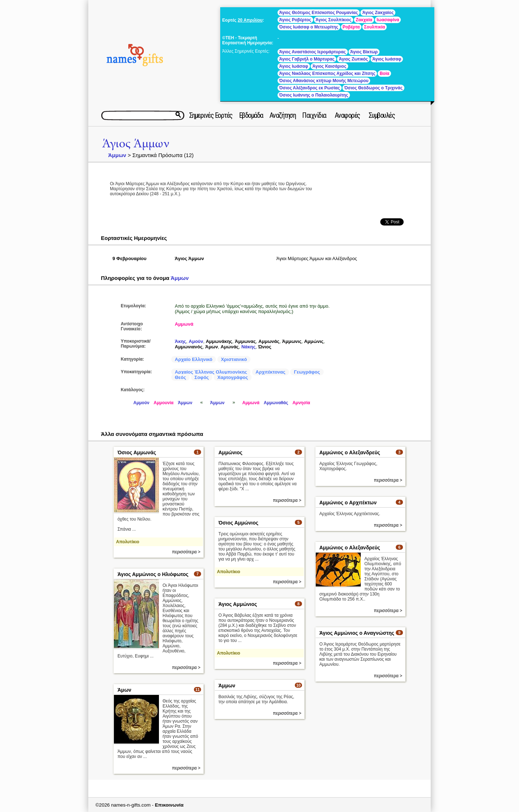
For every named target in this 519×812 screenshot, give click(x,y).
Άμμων (117, 155)
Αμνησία (301, 403)
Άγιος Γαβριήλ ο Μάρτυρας (307, 59)
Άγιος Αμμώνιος (238, 604)
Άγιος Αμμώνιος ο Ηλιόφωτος (153, 574)
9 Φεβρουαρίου (129, 258)
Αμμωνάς (269, 341)
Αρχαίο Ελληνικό (194, 359)
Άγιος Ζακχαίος (378, 13)
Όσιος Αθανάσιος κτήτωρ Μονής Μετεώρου (324, 81)
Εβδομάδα (251, 115)
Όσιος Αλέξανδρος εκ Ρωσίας (310, 88)
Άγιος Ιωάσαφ (387, 59)
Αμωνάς (230, 347)
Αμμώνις (314, 341)
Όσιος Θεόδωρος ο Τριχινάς (373, 88)
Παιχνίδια (314, 115)
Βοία (384, 73)
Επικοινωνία (169, 805)
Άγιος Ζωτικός (353, 59)
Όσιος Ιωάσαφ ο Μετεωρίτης (309, 27)
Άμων (212, 347)
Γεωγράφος (307, 372)
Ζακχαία (364, 20)
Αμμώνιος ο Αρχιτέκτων (348, 503)
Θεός (180, 377)
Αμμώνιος (230, 452)
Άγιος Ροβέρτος (295, 20)
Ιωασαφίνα (388, 20)
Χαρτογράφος (233, 377)
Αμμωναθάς (276, 403)
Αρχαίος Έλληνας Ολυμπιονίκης (211, 372)
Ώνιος (265, 347)
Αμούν (196, 341)
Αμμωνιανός (189, 347)
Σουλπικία (374, 27)
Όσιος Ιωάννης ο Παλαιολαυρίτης (314, 95)
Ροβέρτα (351, 27)
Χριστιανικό (234, 359)
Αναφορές (347, 115)
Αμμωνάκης (219, 341)
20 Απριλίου (250, 20)
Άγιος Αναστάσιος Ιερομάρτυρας (313, 52)
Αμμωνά (184, 324)
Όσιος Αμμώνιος (238, 523)
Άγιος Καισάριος (329, 66)
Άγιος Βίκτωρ (364, 52)
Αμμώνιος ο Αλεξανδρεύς (350, 452)
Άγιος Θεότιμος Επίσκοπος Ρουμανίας (319, 13)
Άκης (180, 341)
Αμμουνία (163, 403)
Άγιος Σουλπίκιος (334, 20)
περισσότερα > (186, 552)
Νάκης (249, 347)
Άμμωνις (292, 341)
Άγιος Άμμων (136, 144)
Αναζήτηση (283, 115)
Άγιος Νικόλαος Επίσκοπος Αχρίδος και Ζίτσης (327, 73)
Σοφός (202, 377)
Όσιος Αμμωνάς (137, 452)
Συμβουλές (382, 115)
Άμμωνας (245, 341)
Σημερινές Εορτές (211, 115)
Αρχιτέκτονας (270, 372)
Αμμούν (141, 403)
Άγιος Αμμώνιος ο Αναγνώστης (357, 633)
